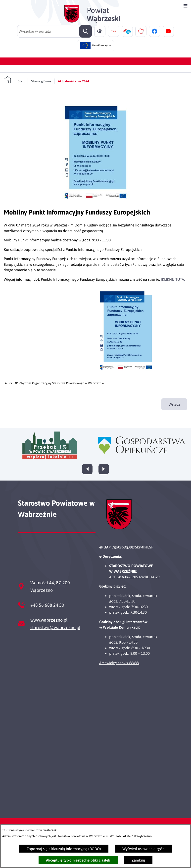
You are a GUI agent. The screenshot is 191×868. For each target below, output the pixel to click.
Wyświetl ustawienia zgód (143, 849)
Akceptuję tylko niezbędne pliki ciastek (78, 860)
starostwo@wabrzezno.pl (55, 627)
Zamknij (138, 860)
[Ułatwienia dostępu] (100, 31)
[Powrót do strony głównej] (14, 80)
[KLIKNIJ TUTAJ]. (174, 279)
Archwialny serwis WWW (119, 663)
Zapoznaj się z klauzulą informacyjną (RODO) (64, 849)
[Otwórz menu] (185, 6)
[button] (95, 203)
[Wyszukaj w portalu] (54, 31)
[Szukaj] (86, 31)
